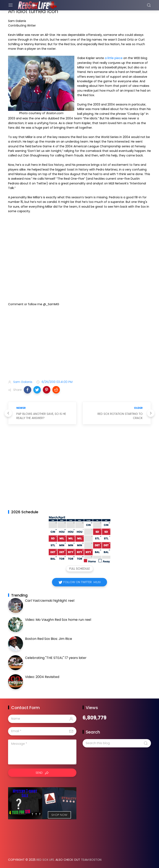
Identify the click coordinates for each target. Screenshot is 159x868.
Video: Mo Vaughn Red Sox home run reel (58, 620)
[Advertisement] (79, 344)
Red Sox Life (45, 860)
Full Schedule (80, 569)
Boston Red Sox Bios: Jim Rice (49, 639)
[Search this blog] (117, 743)
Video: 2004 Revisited (42, 677)
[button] (28, 390)
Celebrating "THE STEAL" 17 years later (56, 658)
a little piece (114, 58)
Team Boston (91, 860)
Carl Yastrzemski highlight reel (50, 601)
